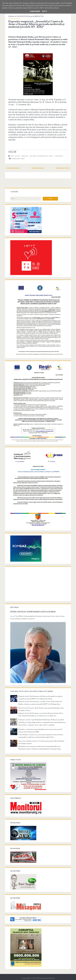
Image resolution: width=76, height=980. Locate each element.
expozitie (16, 156)
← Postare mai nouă (13, 168)
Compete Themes (26, 978)
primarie (60, 156)
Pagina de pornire (38, 168)
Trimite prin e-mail (17, 159)
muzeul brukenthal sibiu (42, 156)
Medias (26, 156)
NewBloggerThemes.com (54, 978)
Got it (45, 11)
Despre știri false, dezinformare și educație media (34, 607)
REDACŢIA (40, 16)
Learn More (35, 11)
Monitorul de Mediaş (46, 973)
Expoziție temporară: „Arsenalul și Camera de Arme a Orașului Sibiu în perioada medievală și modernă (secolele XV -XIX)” (37, 24)
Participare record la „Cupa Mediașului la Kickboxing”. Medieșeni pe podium (42, 714)
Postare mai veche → (63, 168)
